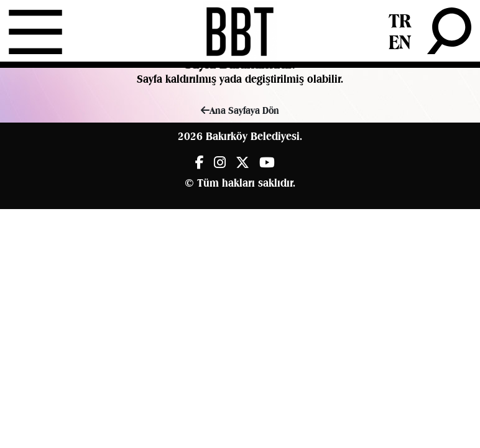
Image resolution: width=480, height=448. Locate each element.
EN (400, 42)
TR (400, 21)
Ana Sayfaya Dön (240, 110)
